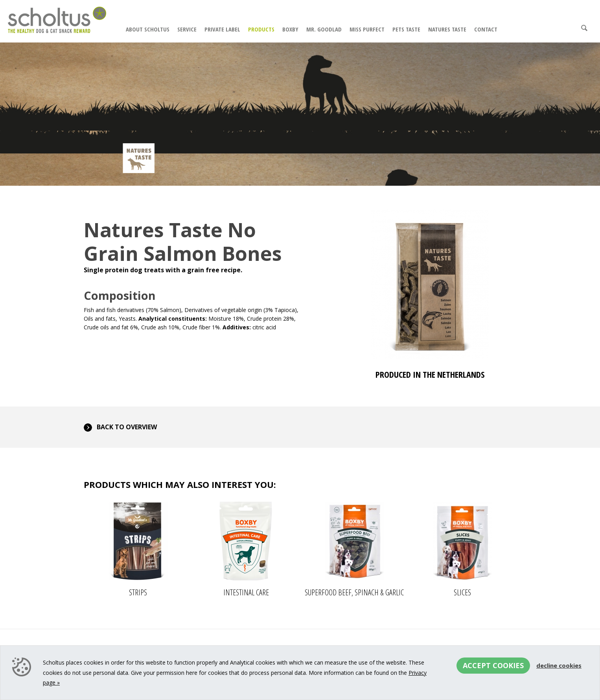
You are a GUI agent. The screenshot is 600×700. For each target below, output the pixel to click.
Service (187, 29)
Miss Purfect (367, 29)
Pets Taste (406, 29)
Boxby (290, 29)
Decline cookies (559, 665)
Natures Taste (447, 29)
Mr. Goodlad (324, 29)
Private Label (222, 29)
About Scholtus (148, 29)
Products (261, 29)
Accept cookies (493, 665)
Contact (486, 29)
